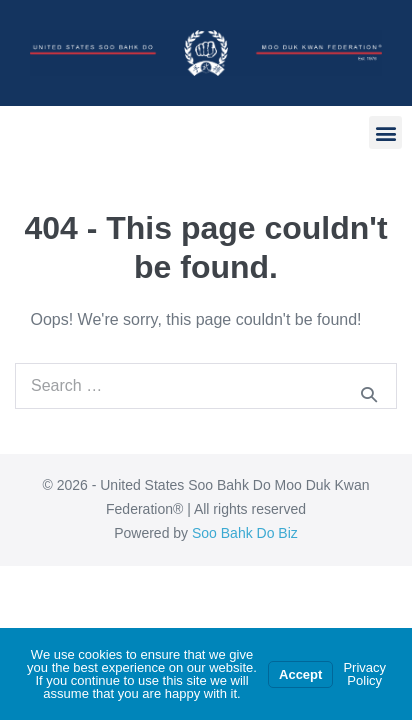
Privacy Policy (364, 674)
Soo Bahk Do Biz (245, 533)
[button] (385, 132)
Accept (300, 674)
